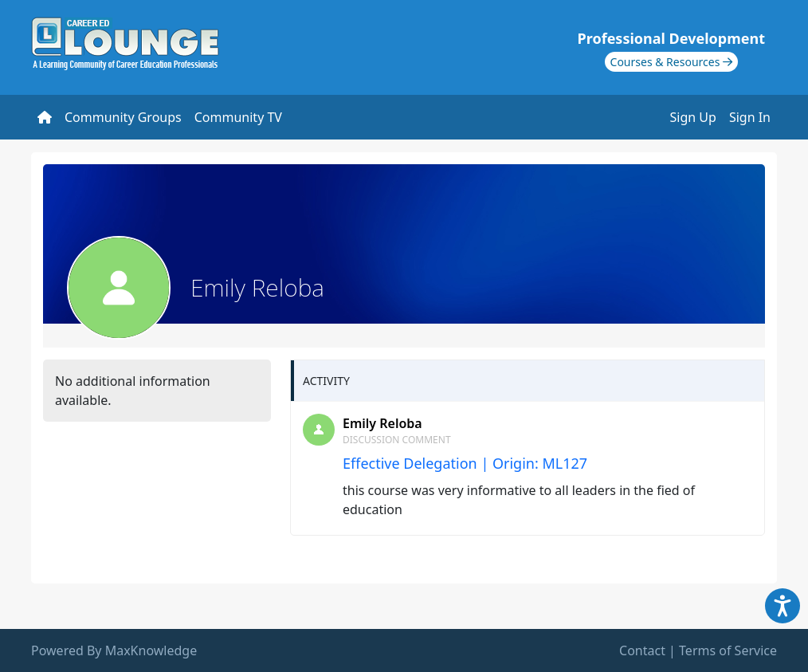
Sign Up (693, 117)
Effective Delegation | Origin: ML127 (465, 463)
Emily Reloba (382, 423)
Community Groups (123, 117)
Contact (642, 650)
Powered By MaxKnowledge (114, 650)
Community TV (238, 117)
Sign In (750, 117)
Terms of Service (728, 650)
